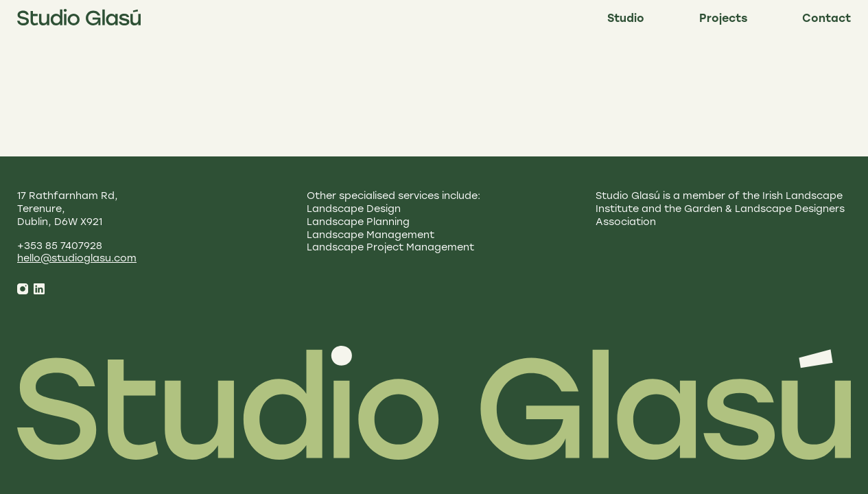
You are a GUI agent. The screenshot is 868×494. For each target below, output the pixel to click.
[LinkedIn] (39, 289)
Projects (723, 19)
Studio (626, 19)
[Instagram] (23, 289)
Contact (826, 19)
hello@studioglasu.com (77, 259)
